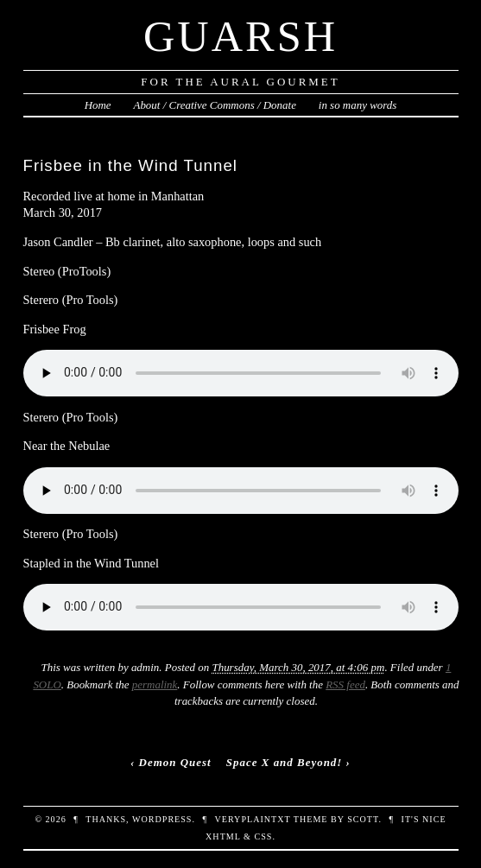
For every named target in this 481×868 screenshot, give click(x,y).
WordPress (162, 819)
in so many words (358, 105)
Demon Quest (175, 762)
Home (98, 105)
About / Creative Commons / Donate (214, 105)
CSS (263, 836)
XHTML (223, 836)
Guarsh (240, 36)
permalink (155, 684)
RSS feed (345, 684)
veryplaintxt (253, 819)
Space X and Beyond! (285, 762)
